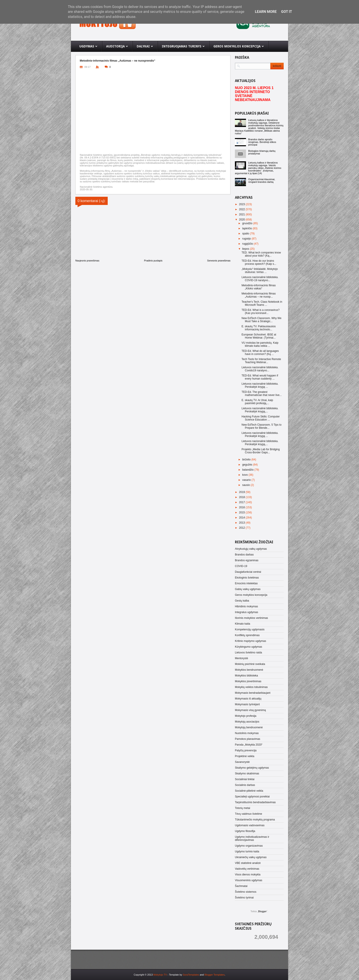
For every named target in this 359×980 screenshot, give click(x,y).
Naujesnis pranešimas (87, 261)
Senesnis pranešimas (219, 261)
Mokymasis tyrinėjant (247, 704)
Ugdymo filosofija (245, 831)
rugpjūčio (248, 244)
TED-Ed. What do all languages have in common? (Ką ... (260, 353)
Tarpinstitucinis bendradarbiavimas (255, 802)
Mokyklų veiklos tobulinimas (251, 687)
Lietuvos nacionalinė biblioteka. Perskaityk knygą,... (260, 410)
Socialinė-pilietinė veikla (249, 791)
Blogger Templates (215, 975)
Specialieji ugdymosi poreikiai (252, 797)
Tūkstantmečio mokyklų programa (255, 820)
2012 (242, 528)
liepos (246, 249)
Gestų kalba (242, 601)
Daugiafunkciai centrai (248, 572)
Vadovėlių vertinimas (247, 869)
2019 (242, 492)
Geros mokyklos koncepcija (251, 595)
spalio (246, 234)
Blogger (262, 911)
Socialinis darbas (245, 785)
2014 (242, 518)
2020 (242, 220)
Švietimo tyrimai (244, 898)
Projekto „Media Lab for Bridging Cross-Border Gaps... (261, 451)
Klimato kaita (243, 624)
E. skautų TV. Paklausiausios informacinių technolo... (259, 328)
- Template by (183, 975)
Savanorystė (242, 762)
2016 (242, 507)
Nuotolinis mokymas (247, 733)
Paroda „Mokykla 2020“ (249, 745)
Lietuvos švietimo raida (248, 653)
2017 (242, 502)
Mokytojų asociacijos (247, 722)
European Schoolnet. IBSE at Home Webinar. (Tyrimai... (259, 336)
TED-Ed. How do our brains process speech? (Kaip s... (259, 262)
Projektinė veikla (245, 756)
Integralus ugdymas (247, 612)
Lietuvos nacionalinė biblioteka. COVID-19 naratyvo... (260, 279)
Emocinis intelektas (246, 583)
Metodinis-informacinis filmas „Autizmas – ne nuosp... (259, 295)
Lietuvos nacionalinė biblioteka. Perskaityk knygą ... (260, 385)
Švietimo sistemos (246, 892)
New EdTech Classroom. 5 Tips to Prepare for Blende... (261, 426)
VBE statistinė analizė (248, 863)
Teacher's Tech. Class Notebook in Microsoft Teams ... (262, 303)
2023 (242, 204)
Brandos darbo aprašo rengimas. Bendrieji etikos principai (262, 142)
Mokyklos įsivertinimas (248, 681)
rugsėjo (247, 239)
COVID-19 (241, 566)
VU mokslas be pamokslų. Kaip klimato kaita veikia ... (260, 344)
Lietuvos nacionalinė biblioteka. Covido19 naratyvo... (260, 369)
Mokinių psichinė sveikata (250, 664)
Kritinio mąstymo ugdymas (251, 641)
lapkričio (247, 228)
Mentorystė (241, 658)
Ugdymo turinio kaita (247, 851)
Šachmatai (241, 886)
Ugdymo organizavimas (249, 846)
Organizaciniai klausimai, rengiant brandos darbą (262, 181)
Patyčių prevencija (246, 750)
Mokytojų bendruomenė (249, 727)
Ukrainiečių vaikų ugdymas (251, 857)
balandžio (248, 470)
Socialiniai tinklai (245, 779)
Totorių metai (243, 808)
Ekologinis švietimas (247, 578)
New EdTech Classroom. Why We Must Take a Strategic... (261, 320)
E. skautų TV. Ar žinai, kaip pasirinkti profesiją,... (257, 402)
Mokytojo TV (160, 975)
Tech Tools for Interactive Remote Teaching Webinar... (261, 361)
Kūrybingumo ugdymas (249, 647)
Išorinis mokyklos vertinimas (251, 618)
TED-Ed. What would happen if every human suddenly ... (260, 377)
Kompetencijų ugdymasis (250, 629)
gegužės (248, 465)
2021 (242, 214)
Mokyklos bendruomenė (249, 670)
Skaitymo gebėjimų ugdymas (252, 768)
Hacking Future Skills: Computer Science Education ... (261, 418)
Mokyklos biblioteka (246, 676)
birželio (247, 460)
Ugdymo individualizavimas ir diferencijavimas (252, 838)
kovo (245, 475)
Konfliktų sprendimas (247, 635)
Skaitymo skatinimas (247, 773)
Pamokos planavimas (248, 739)
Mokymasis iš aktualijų (248, 699)
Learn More (266, 12)
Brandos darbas (244, 555)
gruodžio (248, 223)
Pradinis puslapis (153, 261)
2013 (242, 523)
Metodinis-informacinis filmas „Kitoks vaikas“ (259, 287)
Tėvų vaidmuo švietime (249, 814)
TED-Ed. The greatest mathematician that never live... (262, 394)
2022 (242, 209)
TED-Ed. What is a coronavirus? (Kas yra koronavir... (260, 312)
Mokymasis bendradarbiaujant (253, 693)
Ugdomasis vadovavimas (250, 825)
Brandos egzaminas (247, 560)
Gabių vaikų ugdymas (248, 589)
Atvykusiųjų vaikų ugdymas (251, 549)
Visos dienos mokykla (248, 875)
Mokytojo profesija (246, 716)
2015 (242, 512)
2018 (242, 497)
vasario (247, 480)
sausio (246, 485)
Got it (286, 12)
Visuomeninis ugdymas (249, 880)
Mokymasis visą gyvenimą (250, 710)
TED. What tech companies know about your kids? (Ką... (261, 254)
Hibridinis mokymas (246, 606)
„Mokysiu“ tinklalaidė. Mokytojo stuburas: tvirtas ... (260, 271)
